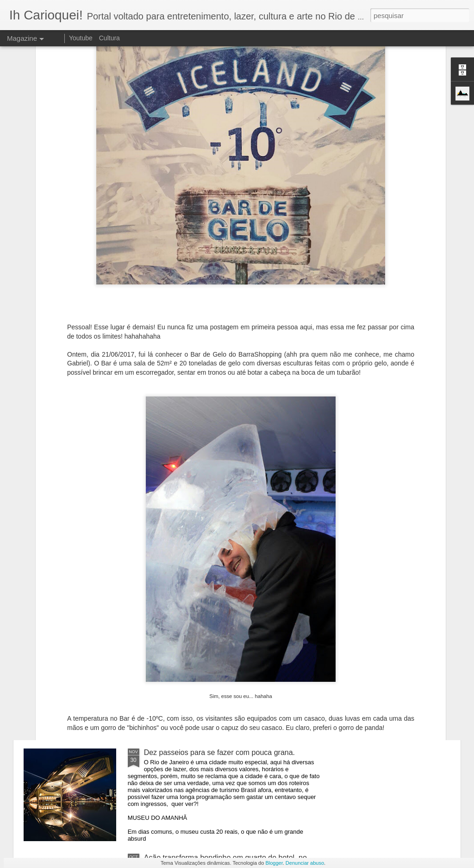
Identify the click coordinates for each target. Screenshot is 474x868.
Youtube (81, 38)
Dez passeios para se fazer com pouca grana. (219, 752)
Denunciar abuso (305, 863)
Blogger (274, 863)
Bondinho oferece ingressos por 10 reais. (212, 647)
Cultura (109, 38)
